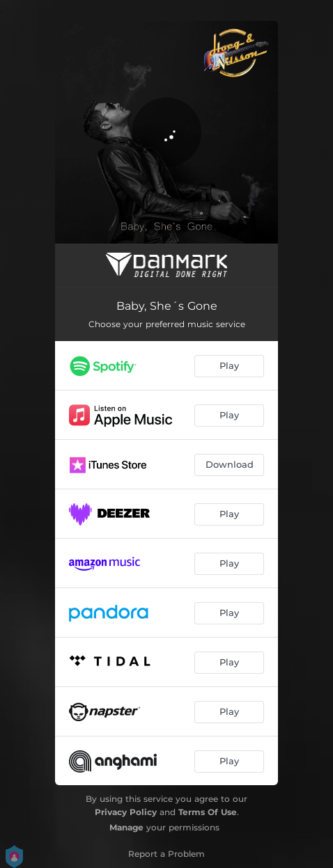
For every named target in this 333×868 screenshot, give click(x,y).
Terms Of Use (208, 812)
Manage (126, 827)
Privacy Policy (126, 812)
